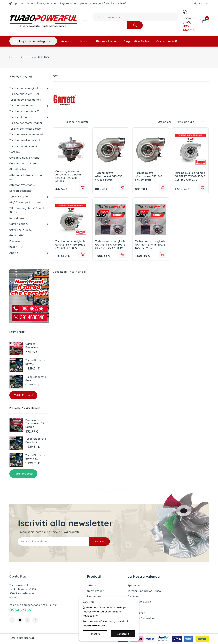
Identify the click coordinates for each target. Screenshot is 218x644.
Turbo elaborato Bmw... (36, 379)
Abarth (14, 253)
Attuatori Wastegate (22, 185)
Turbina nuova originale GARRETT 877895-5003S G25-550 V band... (150, 245)
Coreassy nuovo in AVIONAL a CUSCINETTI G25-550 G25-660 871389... (70, 176)
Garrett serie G (167, 41)
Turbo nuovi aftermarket (25, 100)
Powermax (16, 241)
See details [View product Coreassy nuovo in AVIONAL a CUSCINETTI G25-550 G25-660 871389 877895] (83, 188)
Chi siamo (134, 596)
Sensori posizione (20, 191)
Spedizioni (134, 585)
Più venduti (94, 596)
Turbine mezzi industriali (25, 140)
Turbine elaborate (21, 117)
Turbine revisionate (22, 105)
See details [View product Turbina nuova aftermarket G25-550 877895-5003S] (122, 188)
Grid (56, 122)
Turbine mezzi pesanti (23, 146)
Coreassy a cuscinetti (23, 163)
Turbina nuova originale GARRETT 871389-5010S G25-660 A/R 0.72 (71, 245)
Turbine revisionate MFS (25, 111)
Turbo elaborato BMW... (36, 362)
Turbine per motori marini (26, 123)
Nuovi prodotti (96, 591)
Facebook (12, 620)
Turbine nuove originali (24, 88)
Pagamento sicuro (139, 602)
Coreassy (15, 152)
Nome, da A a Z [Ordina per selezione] (190, 122)
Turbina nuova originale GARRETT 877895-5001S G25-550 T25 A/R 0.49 (110, 245)
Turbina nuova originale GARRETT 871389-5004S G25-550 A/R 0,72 (190, 176)
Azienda (67, 41)
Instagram (35, 620)
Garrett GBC (17, 235)
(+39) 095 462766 (189, 26)
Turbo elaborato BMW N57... (36, 457)
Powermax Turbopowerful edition (35, 423)
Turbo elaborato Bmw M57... (36, 440)
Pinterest (28, 620)
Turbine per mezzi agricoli (26, 129)
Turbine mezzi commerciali (26, 134)
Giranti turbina (18, 169)
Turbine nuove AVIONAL (25, 94)
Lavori (84, 41)
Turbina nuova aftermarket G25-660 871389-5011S (149, 176)
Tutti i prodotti (23, 395)
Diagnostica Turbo (136, 41)
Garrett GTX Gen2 (20, 230)
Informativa (99, 626)
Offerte (92, 585)
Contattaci (18, 576)
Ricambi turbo (106, 41)
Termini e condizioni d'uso (144, 591)
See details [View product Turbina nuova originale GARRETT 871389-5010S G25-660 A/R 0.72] (83, 254)
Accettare (123, 634)
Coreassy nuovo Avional (25, 158)
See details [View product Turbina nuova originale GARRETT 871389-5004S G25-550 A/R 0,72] (202, 188)
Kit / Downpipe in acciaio (25, 202)
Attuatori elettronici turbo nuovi (26, 177)
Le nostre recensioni (141, 618)
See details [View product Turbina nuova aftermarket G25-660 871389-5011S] (162, 188)
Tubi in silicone (19, 197)
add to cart (122, 254)
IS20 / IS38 (16, 247)
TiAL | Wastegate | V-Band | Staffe (27, 210)
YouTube (20, 620)
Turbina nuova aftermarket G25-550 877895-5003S (109, 176)
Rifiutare (95, 634)
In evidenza (17, 218)
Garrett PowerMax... (33, 346)
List (61, 122)
